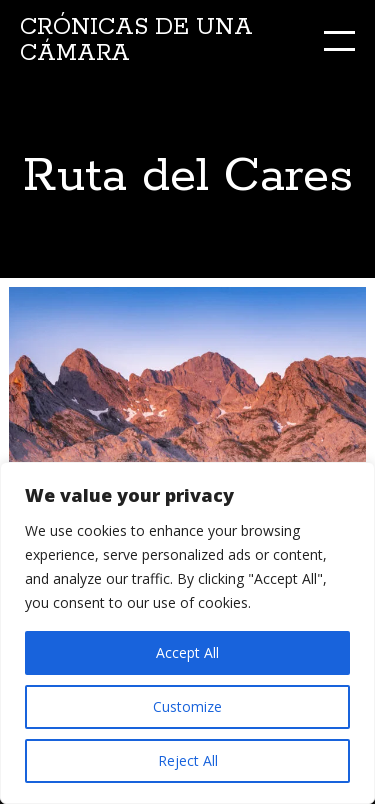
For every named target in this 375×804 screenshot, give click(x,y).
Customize (187, 706)
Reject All (188, 760)
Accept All (187, 652)
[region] (187, 633)
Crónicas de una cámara (136, 40)
